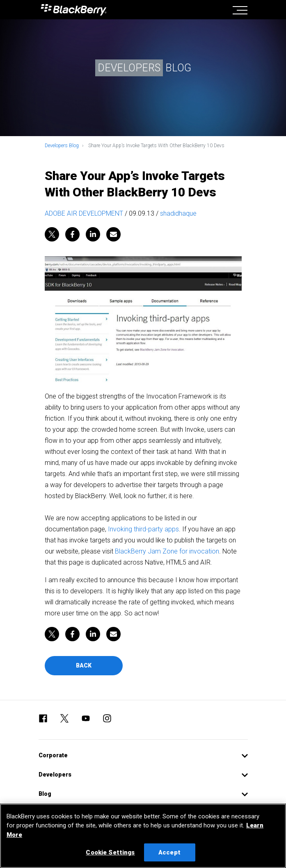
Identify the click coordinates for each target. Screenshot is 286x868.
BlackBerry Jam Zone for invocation (167, 551)
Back (84, 665)
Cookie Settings (110, 852)
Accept (169, 852)
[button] (143, 755)
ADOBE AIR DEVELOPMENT (84, 213)
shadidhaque (178, 213)
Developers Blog (62, 146)
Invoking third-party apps (143, 529)
